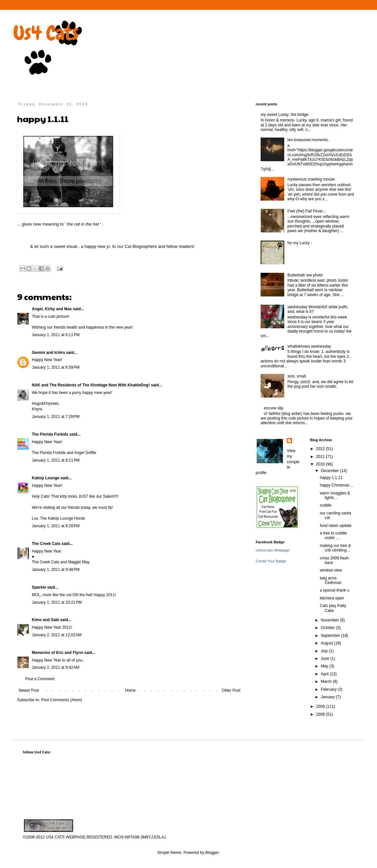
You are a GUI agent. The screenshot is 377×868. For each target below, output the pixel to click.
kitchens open (332, 598)
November (330, 620)
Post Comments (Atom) (61, 700)
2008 (321, 714)
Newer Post (29, 690)
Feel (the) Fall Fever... (307, 211)
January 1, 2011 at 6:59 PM (56, 367)
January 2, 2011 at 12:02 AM (57, 635)
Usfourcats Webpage (273, 550)
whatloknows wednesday (309, 346)
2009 (321, 706)
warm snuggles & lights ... (335, 495)
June (325, 659)
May (325, 666)
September (331, 636)
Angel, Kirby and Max (52, 309)
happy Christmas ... (337, 485)
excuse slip (274, 408)
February (329, 689)
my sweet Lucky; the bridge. (285, 115)
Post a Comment (40, 679)
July (325, 651)
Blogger (212, 853)
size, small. (297, 376)
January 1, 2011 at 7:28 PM (56, 417)
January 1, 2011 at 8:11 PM (56, 460)
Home (130, 690)
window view (331, 570)
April (325, 674)
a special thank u (334, 590)
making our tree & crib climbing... (335, 548)
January (328, 697)
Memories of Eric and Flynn (58, 653)
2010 (321, 464)
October (328, 628)
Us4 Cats (46, 33)
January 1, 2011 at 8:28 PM (56, 526)
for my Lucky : (300, 243)
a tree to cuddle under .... (333, 535)
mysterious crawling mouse (311, 179)
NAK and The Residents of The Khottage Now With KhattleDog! (91, 385)
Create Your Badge (271, 561)
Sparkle (39, 587)
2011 (321, 457)
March (327, 682)
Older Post (231, 690)
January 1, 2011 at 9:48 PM (56, 570)
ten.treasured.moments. (308, 140)
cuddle (325, 505)
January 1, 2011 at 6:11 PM (56, 335)
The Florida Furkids (50, 434)
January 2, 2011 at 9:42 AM (56, 667)
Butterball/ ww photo (305, 275)
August (327, 643)
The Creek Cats (46, 544)
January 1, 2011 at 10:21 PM (57, 602)
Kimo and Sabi (45, 620)
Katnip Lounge (46, 478)
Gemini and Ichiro (48, 353)
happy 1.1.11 (331, 478)
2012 (321, 449)
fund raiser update (336, 526)
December (330, 471)
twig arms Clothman (330, 580)
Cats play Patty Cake (333, 608)
